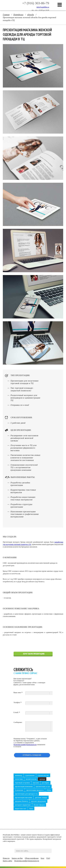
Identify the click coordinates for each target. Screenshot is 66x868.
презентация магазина (24, 797)
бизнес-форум (39, 805)
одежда (42, 779)
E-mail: (17, 712)
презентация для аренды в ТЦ (26, 794)
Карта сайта (7, 861)
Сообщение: (18, 722)
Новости (6, 858)
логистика (19, 779)
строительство (43, 775)
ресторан (46, 783)
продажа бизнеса (22, 801)
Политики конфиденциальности (25, 745)
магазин (36, 783)
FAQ (48, 858)
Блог (43, 858)
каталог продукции (39, 801)
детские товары (41, 797)
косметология (31, 779)
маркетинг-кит (21, 808)
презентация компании (24, 786)
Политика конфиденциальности (27, 861)
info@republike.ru (43, 7)
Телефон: (18, 702)
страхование (30, 775)
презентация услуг (43, 786)
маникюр (19, 775)
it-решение (19, 790)
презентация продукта (35, 790)
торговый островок (22, 783)
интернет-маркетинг (23, 805)
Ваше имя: (18, 693)
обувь (49, 790)
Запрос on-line (17, 858)
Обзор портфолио (32, 858)
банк (31, 808)
